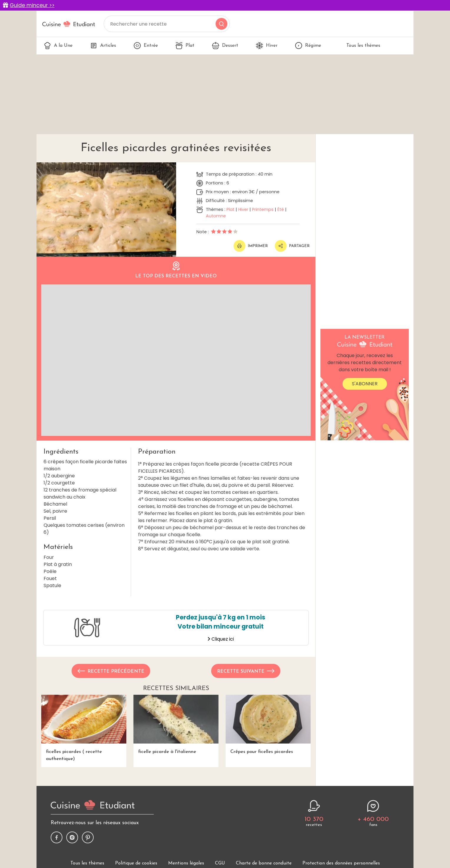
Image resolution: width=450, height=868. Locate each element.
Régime (308, 46)
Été (281, 209)
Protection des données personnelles (341, 863)
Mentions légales (186, 863)
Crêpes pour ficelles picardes (268, 724)
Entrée (146, 46)
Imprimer (251, 246)
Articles (103, 46)
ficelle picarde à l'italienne (176, 724)
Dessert (225, 46)
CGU (220, 863)
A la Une (58, 46)
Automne (216, 216)
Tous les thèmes (359, 46)
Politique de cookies (136, 863)
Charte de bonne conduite (264, 863)
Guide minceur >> (32, 5)
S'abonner (365, 384)
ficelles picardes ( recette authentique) (84, 728)
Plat (185, 46)
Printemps (263, 209)
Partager (292, 246)
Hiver (267, 46)
